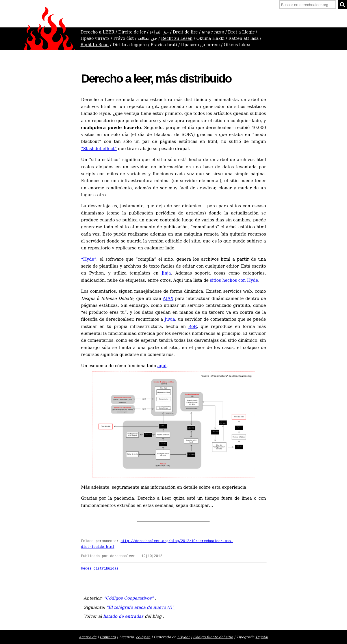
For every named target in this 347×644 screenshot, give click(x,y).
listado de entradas (123, 616)
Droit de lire (185, 32)
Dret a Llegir (241, 32)
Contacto (108, 637)
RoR (192, 326)
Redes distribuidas (100, 569)
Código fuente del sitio (213, 637)
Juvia (170, 319)
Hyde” (89, 259)
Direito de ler (132, 32)
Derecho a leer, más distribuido (156, 79)
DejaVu (262, 637)
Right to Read (95, 45)
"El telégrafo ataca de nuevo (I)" (141, 607)
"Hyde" (184, 637)
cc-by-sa (143, 637)
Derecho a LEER (98, 32)
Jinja (166, 273)
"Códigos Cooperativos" (129, 598)
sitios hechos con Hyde (234, 280)
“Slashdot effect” (99, 149)
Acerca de (88, 637)
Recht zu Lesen (177, 38)
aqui (162, 366)
